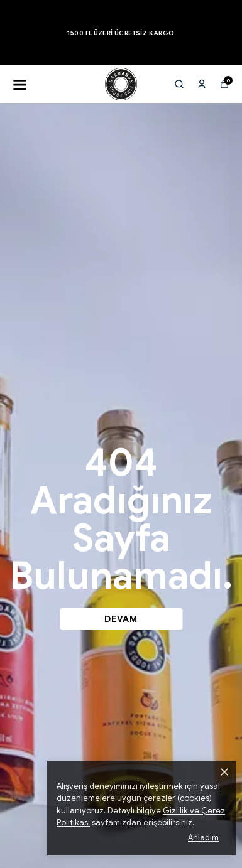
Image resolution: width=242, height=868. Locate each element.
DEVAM (121, 619)
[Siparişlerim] (202, 84)
